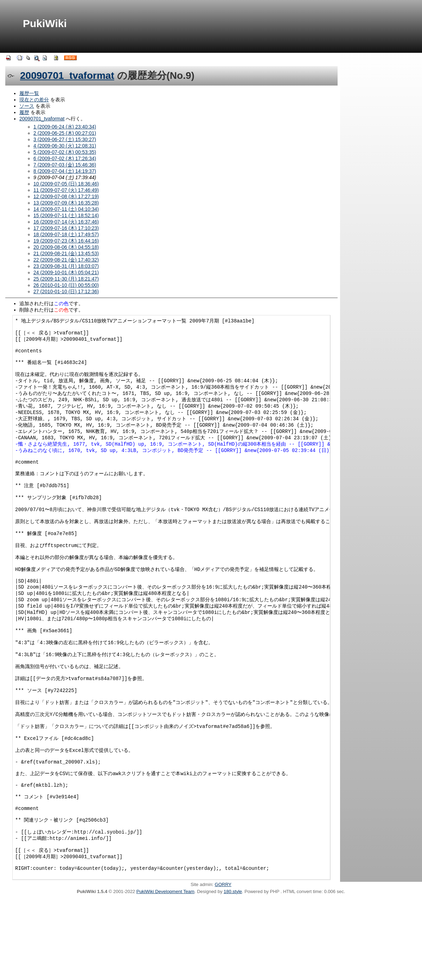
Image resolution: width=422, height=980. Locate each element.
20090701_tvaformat (67, 76)
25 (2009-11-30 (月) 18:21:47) (66, 279)
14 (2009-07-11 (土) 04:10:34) (66, 209)
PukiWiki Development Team (165, 972)
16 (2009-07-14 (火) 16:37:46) (66, 222)
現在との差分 (34, 100)
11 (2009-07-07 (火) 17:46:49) (66, 190)
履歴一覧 (29, 93)
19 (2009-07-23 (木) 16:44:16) (66, 241)
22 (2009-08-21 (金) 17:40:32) (66, 260)
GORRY (223, 965)
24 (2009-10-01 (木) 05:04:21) (66, 272)
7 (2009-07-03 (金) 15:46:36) (65, 165)
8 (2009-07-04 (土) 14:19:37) (65, 171)
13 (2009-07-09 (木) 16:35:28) (66, 203)
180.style (233, 972)
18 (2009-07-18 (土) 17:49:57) (66, 234)
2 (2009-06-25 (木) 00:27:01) (65, 133)
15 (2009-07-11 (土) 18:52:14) (66, 215)
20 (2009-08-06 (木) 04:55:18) (66, 247)
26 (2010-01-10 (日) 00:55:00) (66, 285)
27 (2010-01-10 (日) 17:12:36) (66, 291)
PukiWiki (45, 23)
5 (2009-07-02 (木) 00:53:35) (65, 152)
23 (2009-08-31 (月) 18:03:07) (66, 266)
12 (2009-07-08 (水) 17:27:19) (66, 196)
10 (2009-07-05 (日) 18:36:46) (66, 184)
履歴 (24, 112)
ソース (27, 106)
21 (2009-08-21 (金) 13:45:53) (66, 253)
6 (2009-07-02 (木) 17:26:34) (65, 158)
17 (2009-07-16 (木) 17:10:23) (66, 228)
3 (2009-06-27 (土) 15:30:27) (65, 139)
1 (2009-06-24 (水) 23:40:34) (65, 127)
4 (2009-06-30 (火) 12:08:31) (65, 146)
